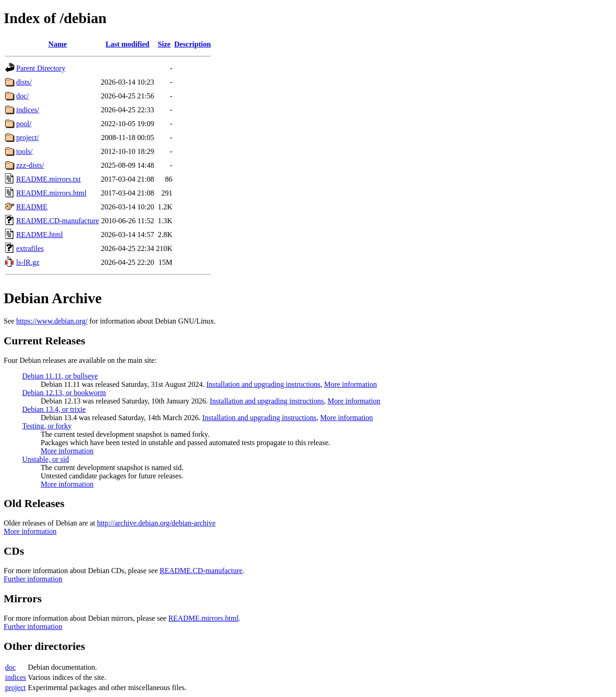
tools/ (25, 151)
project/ (28, 138)
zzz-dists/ (30, 165)
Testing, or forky (47, 426)
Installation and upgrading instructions (263, 384)
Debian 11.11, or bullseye (60, 376)
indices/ (28, 110)
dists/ (24, 82)
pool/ (24, 124)
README (32, 207)
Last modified (127, 44)
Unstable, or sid (46, 459)
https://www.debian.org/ (52, 321)
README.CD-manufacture (58, 221)
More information (351, 384)
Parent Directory (41, 68)
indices (15, 677)
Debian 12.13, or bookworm (64, 393)
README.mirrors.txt (49, 179)
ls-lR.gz (28, 262)
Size (164, 44)
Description (193, 44)
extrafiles (30, 248)
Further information (33, 579)
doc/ (23, 96)
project (15, 688)
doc (10, 667)
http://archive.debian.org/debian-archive (157, 523)
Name (58, 44)
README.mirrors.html (51, 193)
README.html (40, 235)
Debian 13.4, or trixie (54, 409)
